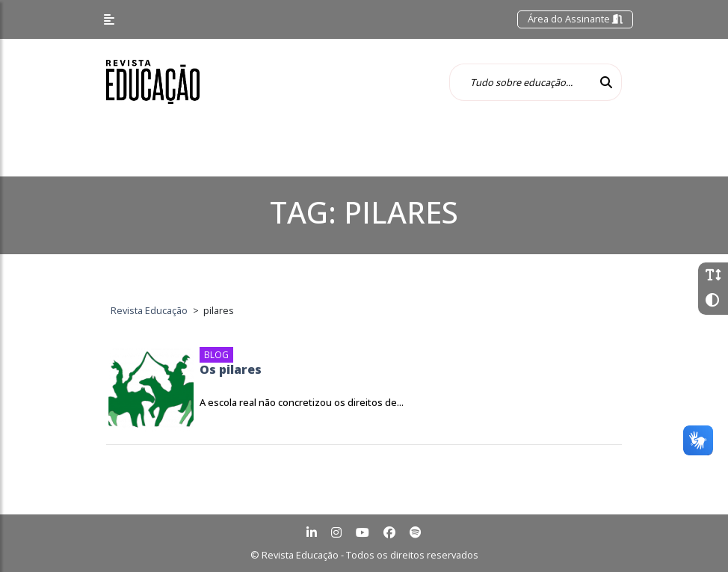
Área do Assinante (575, 19)
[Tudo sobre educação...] (520, 82)
